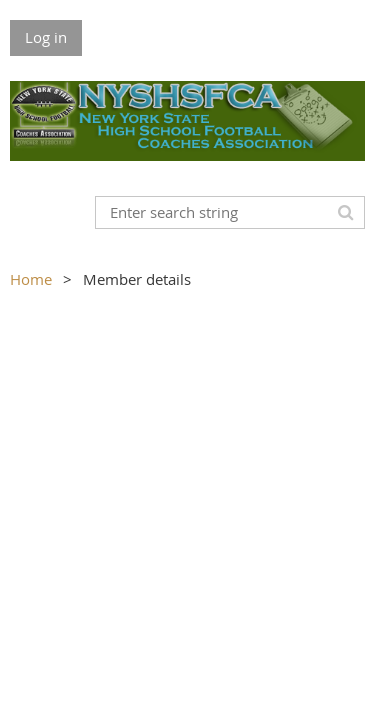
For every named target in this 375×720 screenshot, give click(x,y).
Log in (46, 37)
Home (31, 279)
